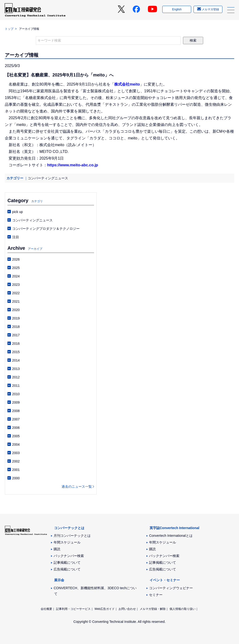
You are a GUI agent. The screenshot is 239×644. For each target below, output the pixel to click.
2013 (16, 369)
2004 (16, 444)
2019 (16, 318)
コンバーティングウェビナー (171, 588)
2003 (16, 453)
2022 (16, 293)
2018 (16, 327)
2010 (16, 394)
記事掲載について (67, 563)
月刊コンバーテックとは (72, 536)
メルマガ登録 (210, 10)
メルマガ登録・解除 (153, 609)
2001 (16, 470)
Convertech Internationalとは (171, 536)
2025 (16, 268)
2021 (16, 301)
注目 (16, 237)
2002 (16, 461)
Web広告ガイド (105, 609)
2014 (16, 360)
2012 (16, 377)
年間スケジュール (67, 542)
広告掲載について (67, 569)
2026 (16, 259)
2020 (16, 310)
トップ (9, 29)
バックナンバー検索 (69, 556)
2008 (16, 411)
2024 (16, 276)
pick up (18, 212)
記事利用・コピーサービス (73, 609)
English (176, 10)
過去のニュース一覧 (77, 487)
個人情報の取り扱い (182, 609)
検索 (193, 40)
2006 (16, 428)
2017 (16, 335)
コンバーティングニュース (48, 178)
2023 (16, 285)
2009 (16, 402)
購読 (57, 549)
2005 (16, 436)
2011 (16, 386)
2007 (16, 419)
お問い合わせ (127, 609)
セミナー (156, 595)
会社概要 (46, 609)
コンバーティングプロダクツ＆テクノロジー (46, 229)
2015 (16, 352)
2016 (16, 344)
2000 (16, 478)
